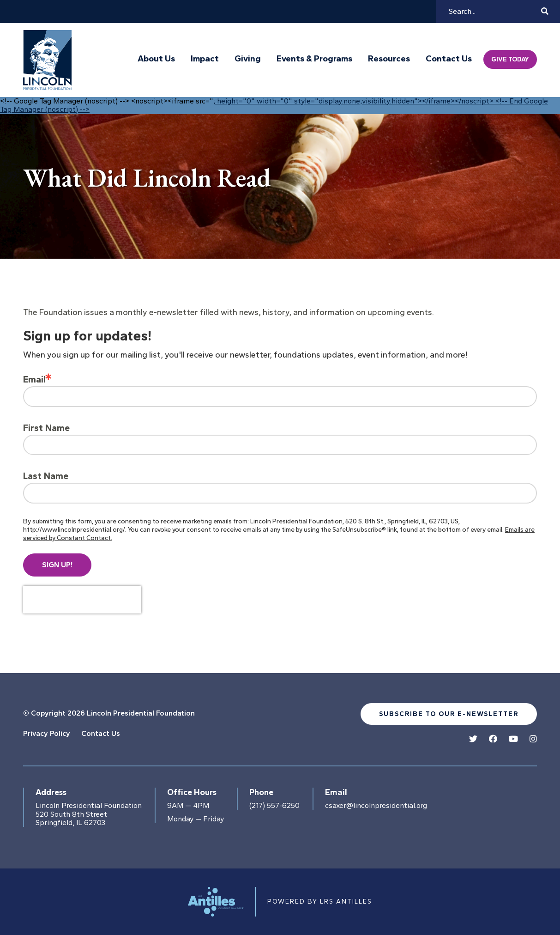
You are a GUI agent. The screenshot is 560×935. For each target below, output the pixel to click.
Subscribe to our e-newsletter (449, 714)
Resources (389, 59)
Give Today (510, 59)
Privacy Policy (47, 733)
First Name (46, 428)
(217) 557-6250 (274, 806)
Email (34, 379)
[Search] (494, 12)
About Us (156, 59)
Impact (205, 59)
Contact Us (449, 59)
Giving (248, 59)
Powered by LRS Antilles (320, 902)
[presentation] (82, 600)
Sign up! (57, 565)
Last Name (46, 476)
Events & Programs (314, 59)
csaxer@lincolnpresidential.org (376, 806)
